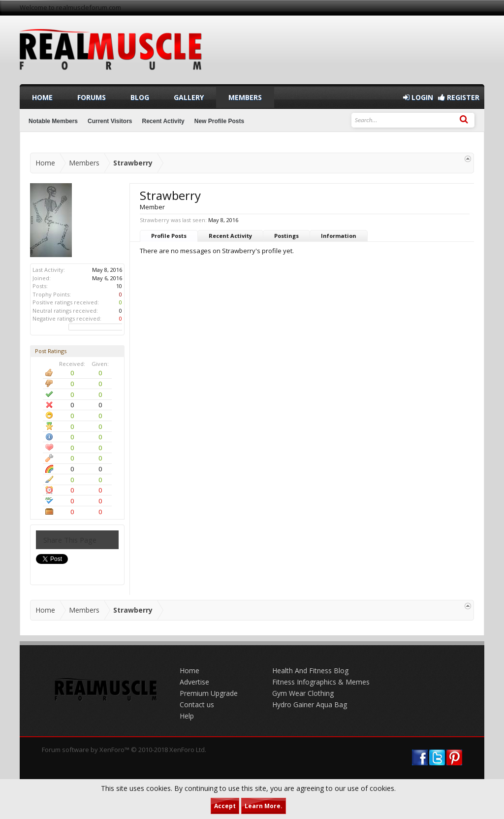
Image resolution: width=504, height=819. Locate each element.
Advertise (194, 682)
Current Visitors (110, 121)
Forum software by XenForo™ (124, 750)
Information (339, 236)
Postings (286, 236)
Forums (92, 97)
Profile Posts (169, 236)
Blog (140, 97)
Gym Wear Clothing (303, 693)
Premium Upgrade (209, 693)
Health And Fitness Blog (310, 671)
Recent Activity (230, 236)
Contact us (197, 704)
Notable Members (53, 121)
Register (459, 97)
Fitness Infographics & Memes (321, 682)
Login (418, 97)
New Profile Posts (219, 121)
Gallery (189, 97)
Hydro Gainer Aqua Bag (310, 704)
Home (42, 97)
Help (187, 716)
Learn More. (264, 806)
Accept (225, 806)
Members (245, 97)
